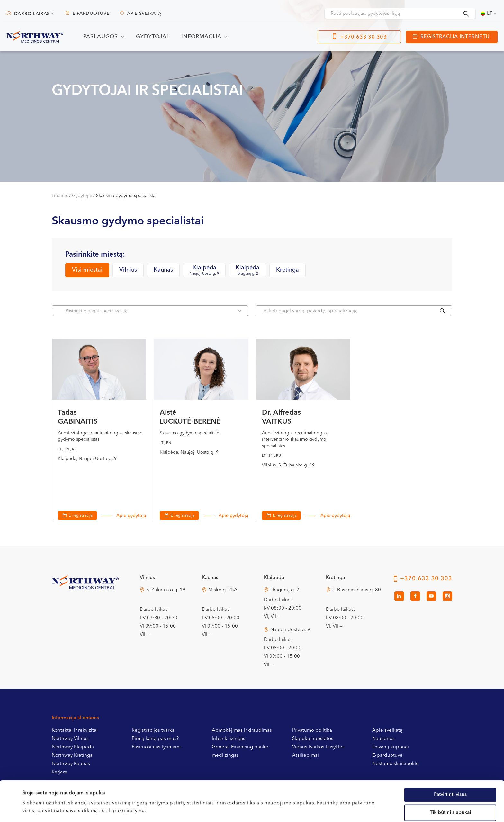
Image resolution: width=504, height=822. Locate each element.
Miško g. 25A (223, 590)
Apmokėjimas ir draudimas (242, 731)
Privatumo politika (312, 731)
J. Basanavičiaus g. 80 (357, 590)
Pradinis (60, 196)
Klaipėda (204, 270)
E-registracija (81, 516)
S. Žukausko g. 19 (166, 590)
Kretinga (288, 270)
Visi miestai (87, 270)
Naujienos (383, 739)
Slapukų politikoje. (163, 788)
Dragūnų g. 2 (285, 590)
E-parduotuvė (91, 14)
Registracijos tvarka (153, 731)
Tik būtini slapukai (450, 775)
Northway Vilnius (70, 739)
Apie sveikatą (144, 14)
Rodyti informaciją (264, 809)
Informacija (201, 37)
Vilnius (128, 270)
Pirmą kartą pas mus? (155, 739)
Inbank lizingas (229, 739)
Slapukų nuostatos (313, 739)
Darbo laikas (32, 14)
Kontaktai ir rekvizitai (75, 731)
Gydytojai (152, 37)
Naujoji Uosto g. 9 (290, 630)
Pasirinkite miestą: (95, 255)
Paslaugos (101, 37)
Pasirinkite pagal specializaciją (154, 311)
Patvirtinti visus (450, 757)
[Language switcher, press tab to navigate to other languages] (489, 14)
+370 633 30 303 (364, 37)
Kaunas (163, 270)
